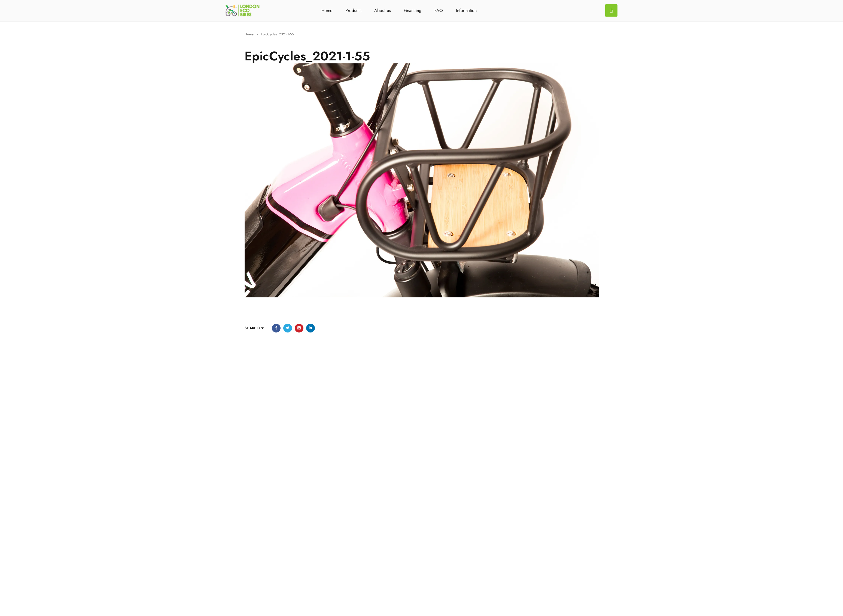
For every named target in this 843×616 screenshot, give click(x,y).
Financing (413, 10)
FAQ (439, 10)
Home (327, 10)
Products (353, 10)
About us (382, 10)
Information (466, 10)
